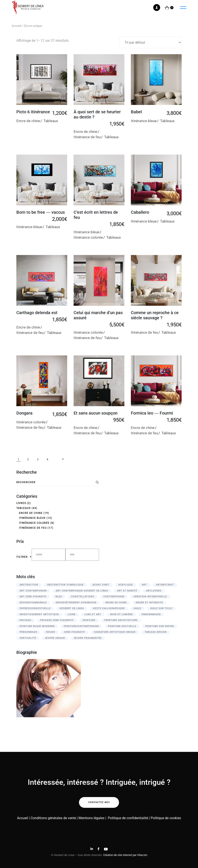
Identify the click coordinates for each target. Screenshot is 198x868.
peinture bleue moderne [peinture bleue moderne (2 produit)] (37, 626)
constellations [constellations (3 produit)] (83, 597)
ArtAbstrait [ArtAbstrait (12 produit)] (165, 585)
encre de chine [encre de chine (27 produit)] (116, 603)
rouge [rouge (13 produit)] (51, 632)
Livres (21, 503)
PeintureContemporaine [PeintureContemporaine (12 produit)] (81, 626)
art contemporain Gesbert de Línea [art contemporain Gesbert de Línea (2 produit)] (82, 591)
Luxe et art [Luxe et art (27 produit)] (93, 614)
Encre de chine (28, 121)
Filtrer (22, 557)
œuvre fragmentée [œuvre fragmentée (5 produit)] (88, 638)
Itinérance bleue (144, 121)
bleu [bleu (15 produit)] (59, 597)
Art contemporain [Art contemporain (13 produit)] (33, 591)
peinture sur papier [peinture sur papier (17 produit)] (160, 626)
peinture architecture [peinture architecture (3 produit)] (121, 620)
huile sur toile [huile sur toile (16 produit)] (161, 608)
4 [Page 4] (47, 459)
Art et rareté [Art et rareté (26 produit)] (127, 591)
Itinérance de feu (87, 137)
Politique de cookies (166, 818)
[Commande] (150, 42)
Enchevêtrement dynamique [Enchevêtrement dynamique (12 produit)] (76, 603)
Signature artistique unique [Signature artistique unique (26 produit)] (115, 632)
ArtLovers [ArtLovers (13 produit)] (154, 591)
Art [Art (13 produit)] (144, 585)
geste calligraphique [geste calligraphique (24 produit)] (109, 608)
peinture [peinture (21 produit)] (89, 620)
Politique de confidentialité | (129, 818)
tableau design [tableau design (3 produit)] (156, 632)
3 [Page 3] (38, 459)
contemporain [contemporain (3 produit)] (114, 597)
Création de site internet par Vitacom (125, 855)
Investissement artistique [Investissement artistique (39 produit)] (39, 614)
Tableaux (51, 121)
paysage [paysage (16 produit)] (25, 620)
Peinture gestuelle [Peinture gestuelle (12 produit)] (122, 626)
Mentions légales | (92, 818)
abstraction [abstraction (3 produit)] (29, 585)
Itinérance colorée (88, 237)
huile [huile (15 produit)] (137, 608)
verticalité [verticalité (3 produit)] (28, 638)
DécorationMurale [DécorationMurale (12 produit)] (33, 603)
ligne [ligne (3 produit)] (72, 614)
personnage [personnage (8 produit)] (28, 632)
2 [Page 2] (28, 459)
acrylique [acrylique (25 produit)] (126, 585)
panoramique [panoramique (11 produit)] (151, 614)
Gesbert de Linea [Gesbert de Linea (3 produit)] (72, 608)
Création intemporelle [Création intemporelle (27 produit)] (150, 597)
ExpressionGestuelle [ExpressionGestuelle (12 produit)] (35, 608)
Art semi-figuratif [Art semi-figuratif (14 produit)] (33, 597)
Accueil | (23, 818)
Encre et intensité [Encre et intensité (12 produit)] (149, 603)
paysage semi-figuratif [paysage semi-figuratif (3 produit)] (57, 620)
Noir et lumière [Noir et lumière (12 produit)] (121, 614)
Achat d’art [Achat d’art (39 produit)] (101, 585)
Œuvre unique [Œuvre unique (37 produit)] (55, 638)
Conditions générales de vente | (54, 818)
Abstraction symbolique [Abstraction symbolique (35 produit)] (65, 585)
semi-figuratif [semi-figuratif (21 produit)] (75, 632)
